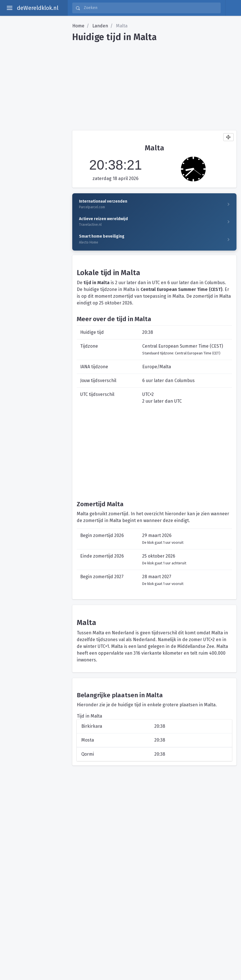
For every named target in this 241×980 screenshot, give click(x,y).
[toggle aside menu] (10, 8)
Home (78, 26)
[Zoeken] (150, 8)
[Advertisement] (154, 84)
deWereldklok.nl (38, 8)
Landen (100, 26)
